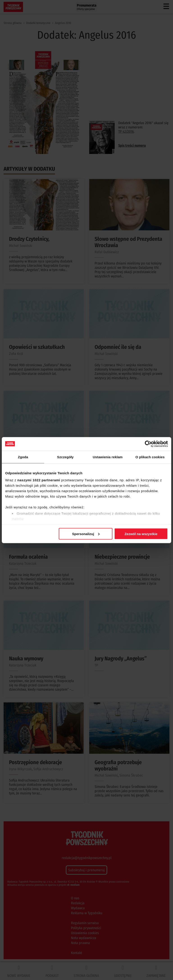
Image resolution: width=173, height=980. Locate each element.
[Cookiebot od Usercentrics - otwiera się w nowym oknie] (148, 444)
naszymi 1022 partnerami (39, 480)
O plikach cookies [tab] (150, 457)
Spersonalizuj (86, 534)
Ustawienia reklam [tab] (108, 457)
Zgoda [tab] (23, 457)
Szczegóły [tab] (65, 457)
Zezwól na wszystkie (141, 534)
